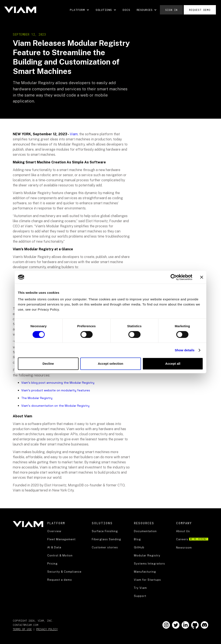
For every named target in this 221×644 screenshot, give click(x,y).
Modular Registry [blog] (147, 555)
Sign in (171, 10)
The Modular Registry (37, 398)
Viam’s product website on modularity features (56, 390)
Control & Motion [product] (60, 555)
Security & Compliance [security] (64, 572)
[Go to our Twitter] (176, 625)
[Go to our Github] (195, 625)
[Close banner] (202, 277)
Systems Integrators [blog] (149, 564)
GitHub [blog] (139, 547)
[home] (20, 10)
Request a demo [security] (60, 580)
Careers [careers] (192, 539)
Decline (48, 364)
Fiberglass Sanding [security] (106, 539)
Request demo (200, 10)
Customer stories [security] (105, 547)
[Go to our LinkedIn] (185, 625)
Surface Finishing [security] (105, 531)
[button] (80, 10)
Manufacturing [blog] (145, 572)
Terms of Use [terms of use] (22, 629)
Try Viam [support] (140, 588)
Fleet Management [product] (61, 539)
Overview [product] (54, 531)
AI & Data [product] (54, 547)
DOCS (126, 10)
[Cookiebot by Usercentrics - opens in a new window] (174, 277)
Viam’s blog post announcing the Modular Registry (58, 383)
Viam (74, 134)
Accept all (173, 364)
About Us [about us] (183, 531)
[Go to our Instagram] (166, 625)
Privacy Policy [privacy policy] (47, 629)
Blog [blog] (137, 539)
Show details (185, 350)
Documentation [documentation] (145, 531)
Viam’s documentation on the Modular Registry (55, 406)
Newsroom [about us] (184, 548)
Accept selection (110, 364)
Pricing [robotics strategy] (52, 564)
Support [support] (140, 596)
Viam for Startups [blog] (147, 580)
